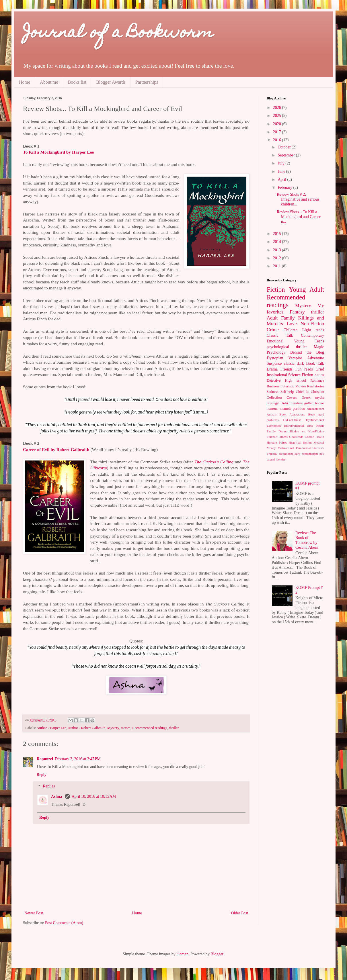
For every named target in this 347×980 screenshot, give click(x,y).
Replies (49, 786)
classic (289, 363)
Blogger (217, 954)
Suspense (274, 363)
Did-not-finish (292, 420)
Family (288, 318)
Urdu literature (292, 403)
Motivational (286, 448)
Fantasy (297, 312)
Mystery (113, 728)
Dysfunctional (315, 420)
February (285, 188)
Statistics (318, 448)
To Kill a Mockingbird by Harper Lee (59, 152)
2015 (278, 234)
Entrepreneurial (294, 426)
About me (49, 82)
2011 (277, 266)
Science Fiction (301, 375)
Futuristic (287, 386)
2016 (278, 140)
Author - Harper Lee (51, 728)
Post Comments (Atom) (64, 923)
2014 (278, 242)
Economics (274, 426)
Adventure (316, 358)
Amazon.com (315, 409)
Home (25, 82)
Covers (292, 397)
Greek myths (313, 397)
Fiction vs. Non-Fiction (307, 431)
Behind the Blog (307, 352)
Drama (272, 369)
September (287, 155)
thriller (174, 728)
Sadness (273, 392)
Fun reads (304, 369)
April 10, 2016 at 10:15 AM (94, 796)
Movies (301, 386)
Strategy (273, 403)
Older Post (240, 913)
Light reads (313, 330)
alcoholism (286, 454)
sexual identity (276, 459)
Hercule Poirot (277, 442)
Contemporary (312, 335)
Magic (319, 347)
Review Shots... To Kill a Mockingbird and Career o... (299, 217)
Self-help (287, 392)
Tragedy (272, 454)
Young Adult (306, 290)
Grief (320, 369)
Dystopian (275, 358)
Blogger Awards (111, 82)
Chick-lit (302, 392)
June (282, 171)
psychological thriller (287, 347)
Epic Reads (316, 426)
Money (271, 448)
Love (292, 324)
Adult (272, 318)
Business (273, 386)
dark (300, 363)
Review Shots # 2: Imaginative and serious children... (298, 199)
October (285, 147)
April (282, 180)
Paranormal (303, 448)
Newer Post (34, 913)
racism (126, 728)
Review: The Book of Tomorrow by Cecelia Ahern (307, 540)
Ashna (57, 796)
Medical (319, 442)
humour (272, 409)
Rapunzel (45, 759)
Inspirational (277, 375)
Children (291, 330)
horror (320, 403)
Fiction (276, 290)
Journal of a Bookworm (118, 34)
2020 (278, 124)
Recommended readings (150, 728)
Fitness (283, 437)
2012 (278, 258)
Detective (274, 381)
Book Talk (315, 363)
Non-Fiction (312, 324)
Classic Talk (280, 335)
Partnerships (147, 82)
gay (322, 454)
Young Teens (309, 341)
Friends (286, 369)
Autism (271, 414)
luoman (182, 954)
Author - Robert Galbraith (86, 728)
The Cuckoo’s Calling (214, 462)
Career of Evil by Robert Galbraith (56, 449)
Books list (77, 82)
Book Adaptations (292, 414)
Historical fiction (300, 442)
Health (320, 437)
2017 (278, 132)
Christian (317, 392)
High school (296, 381)
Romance (317, 381)
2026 (278, 108)
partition (299, 409)
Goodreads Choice (302, 437)
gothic (309, 403)
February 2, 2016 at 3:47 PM (78, 759)
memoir (285, 409)
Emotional (275, 341)
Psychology (276, 352)
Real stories (316, 386)
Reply (41, 775)
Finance (272, 437)
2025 (278, 116)
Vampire (295, 358)
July (281, 163)
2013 (278, 250)
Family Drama (277, 431)
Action (319, 375)
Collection (274, 397)
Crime (273, 330)
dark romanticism (306, 454)
